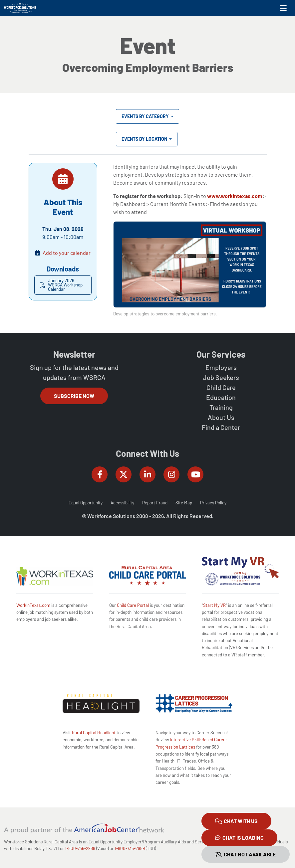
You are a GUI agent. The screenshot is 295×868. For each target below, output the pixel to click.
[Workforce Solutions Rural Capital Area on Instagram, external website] (171, 474)
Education (221, 397)
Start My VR (214, 605)
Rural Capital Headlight (94, 733)
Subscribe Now (74, 396)
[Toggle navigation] (283, 8)
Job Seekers (221, 377)
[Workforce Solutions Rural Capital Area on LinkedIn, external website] (147, 474)
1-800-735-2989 (130, 848)
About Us (221, 417)
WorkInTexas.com (33, 605)
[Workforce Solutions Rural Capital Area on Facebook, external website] (100, 474)
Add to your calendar (67, 253)
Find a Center (221, 427)
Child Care (221, 387)
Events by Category (146, 116)
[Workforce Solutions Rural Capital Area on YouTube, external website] (195, 474)
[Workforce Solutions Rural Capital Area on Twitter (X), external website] (124, 474)
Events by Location (145, 139)
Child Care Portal (133, 605)
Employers (221, 367)
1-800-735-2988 (80, 848)
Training (221, 407)
